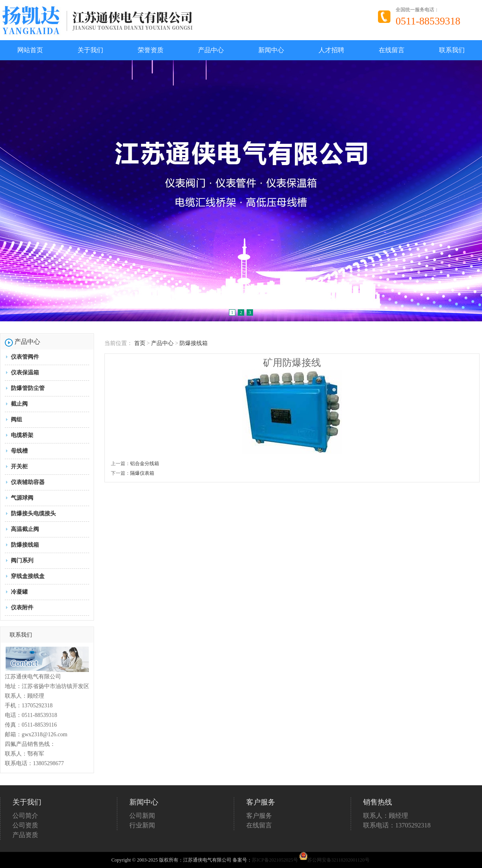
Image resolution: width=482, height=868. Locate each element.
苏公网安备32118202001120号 (334, 860)
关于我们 (90, 50)
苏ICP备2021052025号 (275, 860)
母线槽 (19, 451)
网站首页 (30, 50)
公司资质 (25, 825)
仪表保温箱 (25, 373)
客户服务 (259, 816)
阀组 (16, 420)
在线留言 (392, 50)
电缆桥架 (22, 435)
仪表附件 (22, 608)
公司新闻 (142, 816)
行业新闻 (142, 825)
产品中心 (211, 50)
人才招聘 (331, 50)
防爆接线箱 (25, 545)
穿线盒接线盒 (28, 576)
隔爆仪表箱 (142, 473)
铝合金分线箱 (145, 464)
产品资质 (25, 835)
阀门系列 (22, 561)
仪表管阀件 (25, 357)
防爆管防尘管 (28, 388)
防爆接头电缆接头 (33, 514)
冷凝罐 (19, 592)
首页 (140, 343)
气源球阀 (22, 498)
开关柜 (19, 467)
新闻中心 (271, 50)
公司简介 (25, 816)
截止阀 (19, 404)
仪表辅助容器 (28, 482)
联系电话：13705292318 (397, 825)
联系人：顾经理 (386, 816)
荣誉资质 (151, 50)
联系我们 (452, 50)
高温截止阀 (25, 529)
